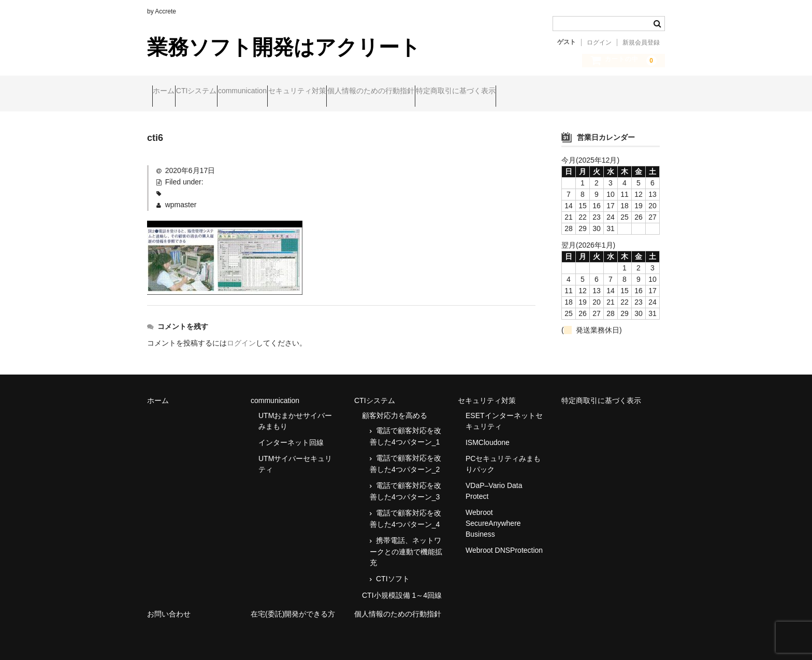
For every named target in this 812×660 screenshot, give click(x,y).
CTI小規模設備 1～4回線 (402, 586)
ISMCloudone (488, 434)
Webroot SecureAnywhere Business (493, 514)
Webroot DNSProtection (504, 541)
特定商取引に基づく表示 (560, 92)
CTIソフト (393, 570)
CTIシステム (221, 92)
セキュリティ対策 (362, 92)
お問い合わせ (169, 605)
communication (287, 92)
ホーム (169, 92)
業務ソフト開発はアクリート (284, 47)
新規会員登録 (641, 42)
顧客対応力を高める (395, 407)
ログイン (599, 42)
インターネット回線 (291, 434)
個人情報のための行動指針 (456, 92)
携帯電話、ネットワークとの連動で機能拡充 (406, 543)
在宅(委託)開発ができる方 (293, 605)
